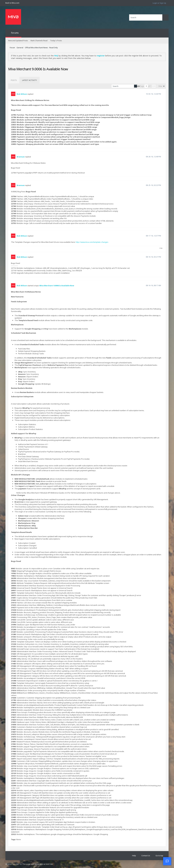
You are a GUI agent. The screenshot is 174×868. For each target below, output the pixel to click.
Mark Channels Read (39, 41)
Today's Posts (56, 41)
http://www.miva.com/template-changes (92, 242)
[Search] (146, 17)
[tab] (14, 80)
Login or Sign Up (159, 3)
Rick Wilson (22, 94)
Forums (15, 33)
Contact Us (146, 856)
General (20, 48)
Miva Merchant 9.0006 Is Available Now (57, 286)
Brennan (21, 157)
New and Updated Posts (18, 41)
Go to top (159, 856)
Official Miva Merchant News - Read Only (41, 48)
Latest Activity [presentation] (29, 80)
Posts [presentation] (14, 80)
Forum (12, 48)
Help (134, 856)
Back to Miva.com (12, 3)
